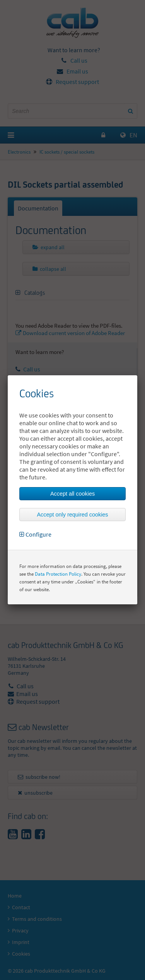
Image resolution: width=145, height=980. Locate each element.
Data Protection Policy (58, 574)
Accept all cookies (72, 494)
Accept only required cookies (73, 515)
